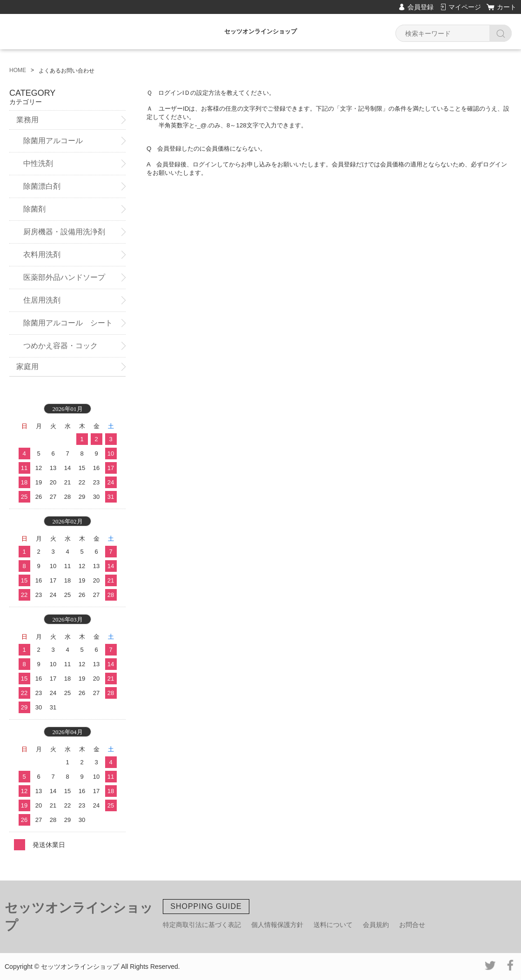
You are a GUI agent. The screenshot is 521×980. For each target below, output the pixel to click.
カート (507, 7)
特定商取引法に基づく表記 (202, 925)
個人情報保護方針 (277, 925)
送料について (333, 925)
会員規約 (376, 925)
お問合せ (412, 925)
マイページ (465, 7)
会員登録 (421, 7)
